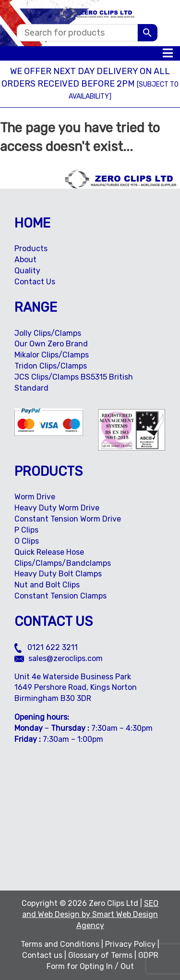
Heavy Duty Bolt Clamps (58, 574)
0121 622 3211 (46, 647)
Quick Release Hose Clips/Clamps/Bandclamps (63, 558)
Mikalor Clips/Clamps (52, 355)
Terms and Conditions (60, 944)
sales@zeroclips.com (59, 658)
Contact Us (35, 282)
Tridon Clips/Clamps (51, 366)
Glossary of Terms (100, 955)
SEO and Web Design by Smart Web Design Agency (90, 914)
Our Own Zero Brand (51, 344)
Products (31, 248)
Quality (27, 271)
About (25, 260)
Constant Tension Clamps (60, 596)
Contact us (42, 955)
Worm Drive (35, 497)
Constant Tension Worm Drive (68, 519)
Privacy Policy (130, 944)
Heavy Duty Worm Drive (57, 508)
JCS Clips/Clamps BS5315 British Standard (74, 382)
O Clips (27, 541)
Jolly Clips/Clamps (48, 333)
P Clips (26, 530)
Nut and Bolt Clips (47, 585)
